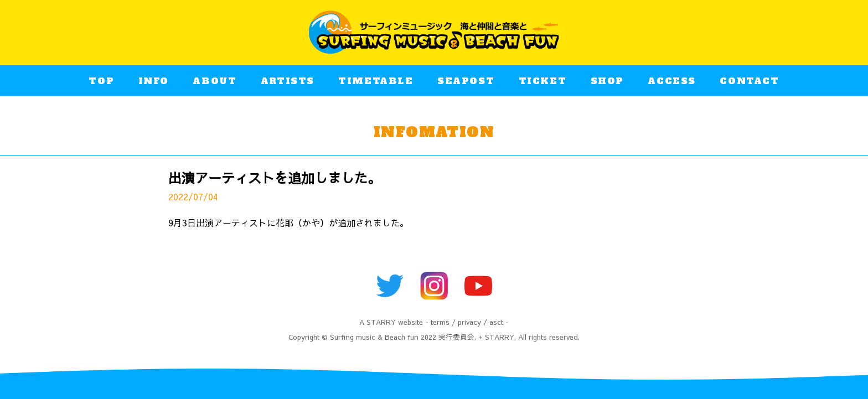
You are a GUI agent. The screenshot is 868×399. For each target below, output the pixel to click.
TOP (101, 82)
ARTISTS (288, 82)
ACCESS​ (672, 82)
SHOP (607, 82)
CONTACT (749, 82)
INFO (154, 82)
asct (496, 322)
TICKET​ (543, 82)
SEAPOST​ (466, 82)
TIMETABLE (376, 82)
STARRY (381, 322)
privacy (469, 322)
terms (440, 322)
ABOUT (215, 82)
